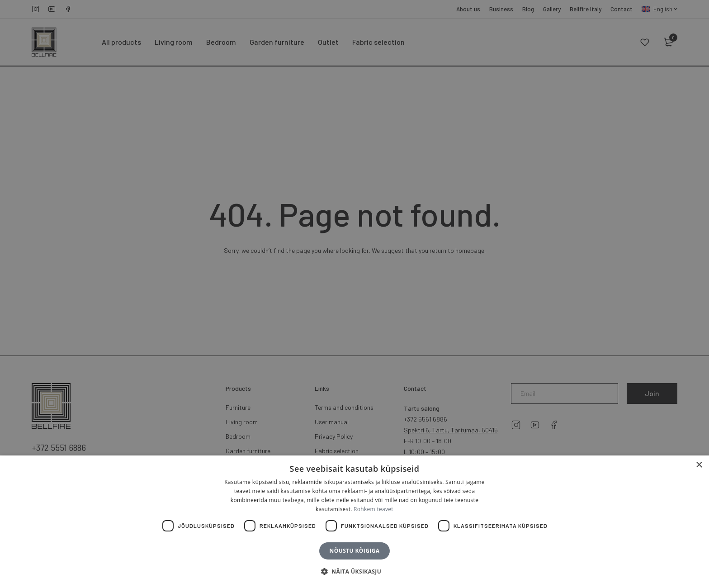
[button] (354, 572)
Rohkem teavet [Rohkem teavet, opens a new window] (373, 509)
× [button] (699, 465)
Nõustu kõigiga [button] (355, 551)
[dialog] (354, 294)
